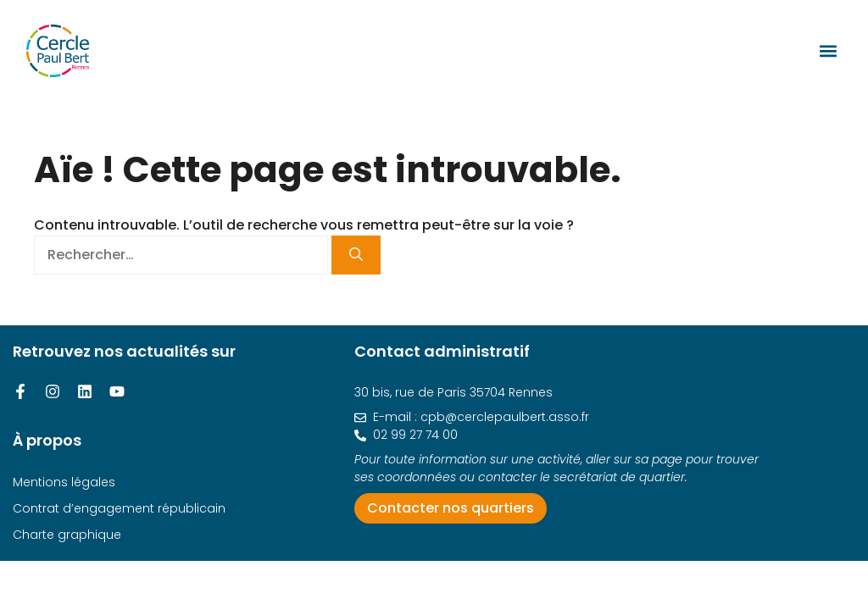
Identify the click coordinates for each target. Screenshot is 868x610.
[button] (828, 50)
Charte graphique (67, 535)
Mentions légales (64, 482)
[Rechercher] (356, 255)
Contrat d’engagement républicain (119, 508)
